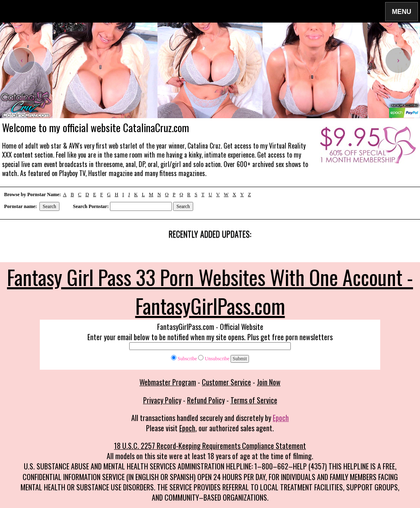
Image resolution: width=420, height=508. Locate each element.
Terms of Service (254, 400)
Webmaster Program (168, 382)
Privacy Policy (162, 400)
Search (49, 206)
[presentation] (22, 60)
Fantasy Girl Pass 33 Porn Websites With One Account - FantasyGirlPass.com (210, 291)
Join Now (269, 382)
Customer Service (226, 382)
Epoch (281, 418)
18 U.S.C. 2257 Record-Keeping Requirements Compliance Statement (210, 446)
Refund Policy (206, 400)
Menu (402, 11)
